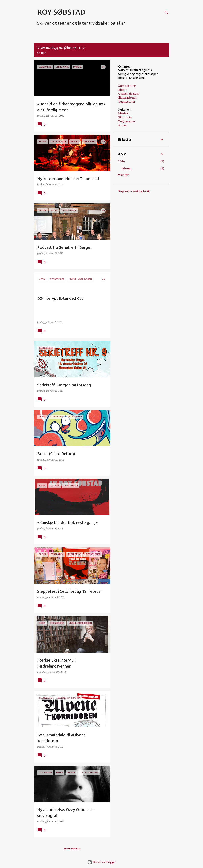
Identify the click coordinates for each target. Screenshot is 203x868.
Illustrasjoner (127, 98)
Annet (122, 125)
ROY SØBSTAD (61, 12)
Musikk (123, 113)
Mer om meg (127, 86)
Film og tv (125, 117)
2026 (122, 161)
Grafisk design (128, 94)
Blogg (122, 90)
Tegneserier (127, 102)
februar (127, 168)
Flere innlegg (72, 849)
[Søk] (167, 13)
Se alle (42, 53)
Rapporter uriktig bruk (134, 191)
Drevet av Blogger (101, 862)
